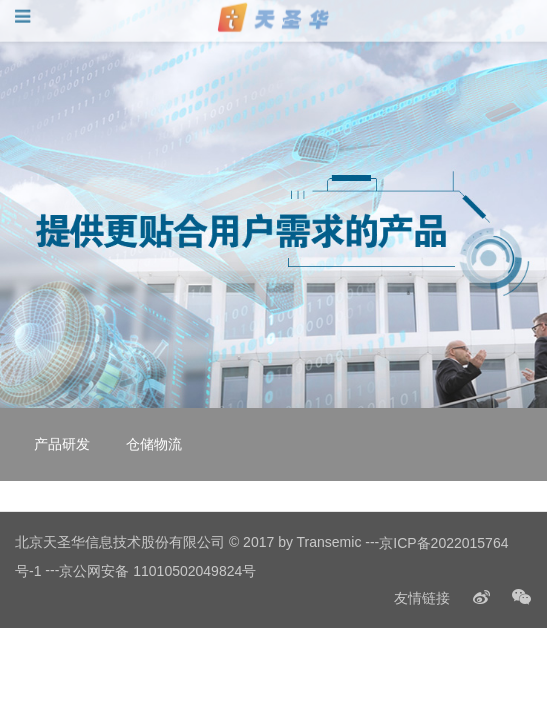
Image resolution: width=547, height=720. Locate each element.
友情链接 (422, 598)
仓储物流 (154, 444)
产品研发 (62, 444)
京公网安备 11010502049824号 (157, 571)
